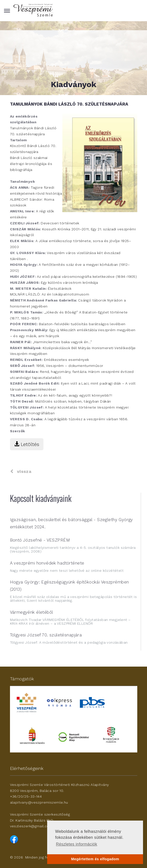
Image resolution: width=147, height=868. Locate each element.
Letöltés (27, 444)
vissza (21, 471)
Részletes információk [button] (76, 844)
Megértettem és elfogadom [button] (95, 859)
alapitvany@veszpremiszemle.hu (39, 802)
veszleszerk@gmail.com (31, 826)
